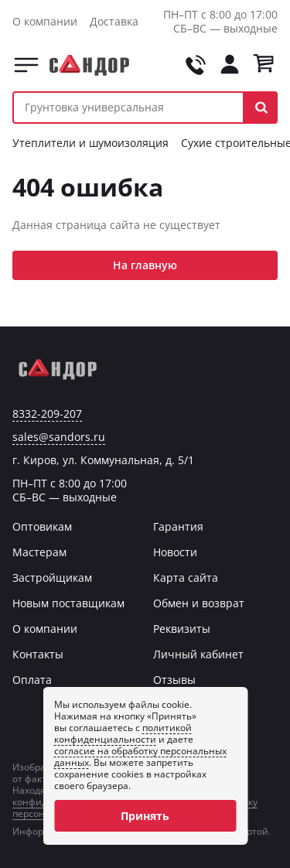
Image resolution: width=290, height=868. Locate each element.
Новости (175, 552)
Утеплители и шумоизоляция (90, 143)
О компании (45, 21)
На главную (145, 265)
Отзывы (174, 680)
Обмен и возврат (199, 603)
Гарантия (178, 526)
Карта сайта (186, 578)
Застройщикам (52, 578)
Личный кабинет (198, 654)
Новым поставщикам (68, 603)
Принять (145, 816)
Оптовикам (42, 526)
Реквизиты (182, 629)
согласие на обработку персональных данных (140, 757)
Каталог (26, 65)
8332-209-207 (47, 414)
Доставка (114, 21)
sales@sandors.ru (59, 437)
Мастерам (39, 552)
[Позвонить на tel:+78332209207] (196, 65)
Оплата (32, 680)
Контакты (38, 654)
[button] (261, 108)
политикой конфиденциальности (123, 733)
